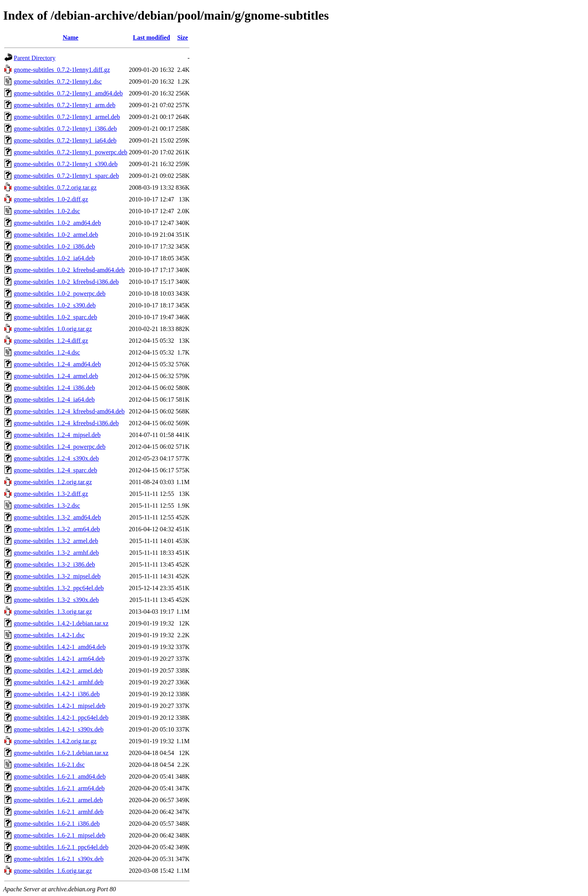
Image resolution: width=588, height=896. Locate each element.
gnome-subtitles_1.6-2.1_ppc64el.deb (61, 847)
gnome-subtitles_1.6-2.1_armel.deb (58, 800)
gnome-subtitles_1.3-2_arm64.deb (57, 529)
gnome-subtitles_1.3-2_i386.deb (54, 564)
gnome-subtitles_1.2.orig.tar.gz (53, 482)
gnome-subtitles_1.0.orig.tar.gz (53, 329)
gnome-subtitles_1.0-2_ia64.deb (54, 258)
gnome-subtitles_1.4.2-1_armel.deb (58, 670)
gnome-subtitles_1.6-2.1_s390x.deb (59, 859)
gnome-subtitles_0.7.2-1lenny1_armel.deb (67, 117)
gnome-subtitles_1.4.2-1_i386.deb (57, 694)
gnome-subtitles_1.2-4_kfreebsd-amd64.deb (69, 411)
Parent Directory (35, 58)
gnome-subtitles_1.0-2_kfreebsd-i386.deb (66, 282)
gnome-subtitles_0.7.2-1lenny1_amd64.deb (68, 93)
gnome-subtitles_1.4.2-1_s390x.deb (59, 729)
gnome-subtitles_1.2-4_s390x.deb (56, 458)
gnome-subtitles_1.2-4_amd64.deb (57, 364)
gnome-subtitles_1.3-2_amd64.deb (57, 517)
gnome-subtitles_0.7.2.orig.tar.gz (55, 187)
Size (183, 37)
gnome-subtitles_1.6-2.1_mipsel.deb (59, 835)
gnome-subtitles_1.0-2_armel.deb (56, 235)
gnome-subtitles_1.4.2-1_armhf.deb (59, 682)
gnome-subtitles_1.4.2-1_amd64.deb (60, 647)
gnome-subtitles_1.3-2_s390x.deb (56, 600)
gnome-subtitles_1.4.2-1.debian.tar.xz (61, 623)
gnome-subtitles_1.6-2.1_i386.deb (57, 824)
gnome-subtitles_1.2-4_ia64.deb (54, 400)
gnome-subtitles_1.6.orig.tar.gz (53, 871)
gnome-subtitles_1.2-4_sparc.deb (55, 470)
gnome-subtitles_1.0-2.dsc (47, 211)
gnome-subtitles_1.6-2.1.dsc (49, 765)
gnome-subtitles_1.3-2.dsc (47, 506)
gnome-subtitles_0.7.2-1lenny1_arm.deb (65, 105)
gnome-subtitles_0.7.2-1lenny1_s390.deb (66, 164)
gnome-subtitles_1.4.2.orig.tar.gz (55, 741)
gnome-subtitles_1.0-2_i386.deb (54, 246)
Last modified (152, 37)
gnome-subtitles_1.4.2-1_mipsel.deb (59, 706)
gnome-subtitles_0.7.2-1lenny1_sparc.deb (66, 176)
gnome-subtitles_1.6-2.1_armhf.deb (59, 812)
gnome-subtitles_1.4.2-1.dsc (49, 635)
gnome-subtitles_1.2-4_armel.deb (56, 376)
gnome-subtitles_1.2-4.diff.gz (51, 341)
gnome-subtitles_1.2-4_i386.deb (54, 388)
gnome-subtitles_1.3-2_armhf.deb (56, 553)
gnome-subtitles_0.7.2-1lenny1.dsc (58, 81)
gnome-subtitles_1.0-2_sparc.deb (55, 317)
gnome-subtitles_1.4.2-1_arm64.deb (59, 659)
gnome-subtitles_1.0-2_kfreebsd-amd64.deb (69, 270)
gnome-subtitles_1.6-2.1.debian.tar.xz (61, 753)
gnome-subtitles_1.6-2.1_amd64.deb (60, 776)
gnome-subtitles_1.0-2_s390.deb (55, 305)
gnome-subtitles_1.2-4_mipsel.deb (57, 435)
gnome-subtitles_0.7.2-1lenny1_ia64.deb (65, 140)
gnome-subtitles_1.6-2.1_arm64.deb (59, 788)
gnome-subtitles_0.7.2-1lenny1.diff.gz (62, 70)
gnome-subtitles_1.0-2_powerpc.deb (60, 293)
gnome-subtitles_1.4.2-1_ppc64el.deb (61, 718)
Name (71, 37)
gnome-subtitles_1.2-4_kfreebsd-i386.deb (66, 423)
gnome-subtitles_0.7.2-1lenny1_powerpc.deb (70, 152)
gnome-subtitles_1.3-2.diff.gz (51, 494)
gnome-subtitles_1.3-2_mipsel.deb (57, 576)
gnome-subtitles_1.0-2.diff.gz (51, 199)
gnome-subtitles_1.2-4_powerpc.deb (60, 447)
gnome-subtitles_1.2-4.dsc (47, 352)
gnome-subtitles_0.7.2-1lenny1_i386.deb (65, 129)
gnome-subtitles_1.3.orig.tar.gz (53, 612)
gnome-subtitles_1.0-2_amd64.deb (57, 223)
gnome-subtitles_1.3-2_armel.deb (56, 541)
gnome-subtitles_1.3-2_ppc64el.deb (59, 588)
